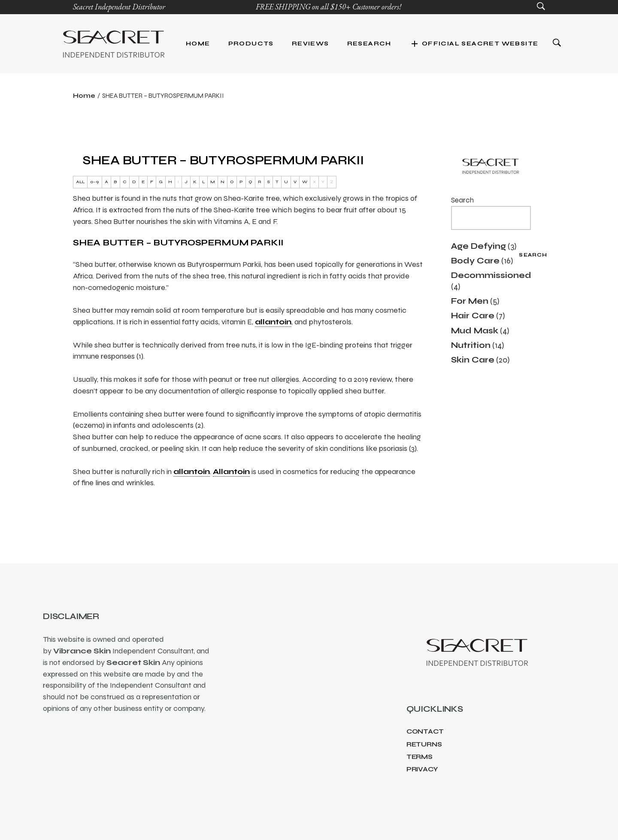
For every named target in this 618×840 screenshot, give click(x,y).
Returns (424, 744)
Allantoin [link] (231, 471)
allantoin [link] (273, 322)
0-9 (95, 182)
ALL (80, 182)
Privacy (422, 769)
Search (462, 200)
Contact (425, 731)
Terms (420, 757)
